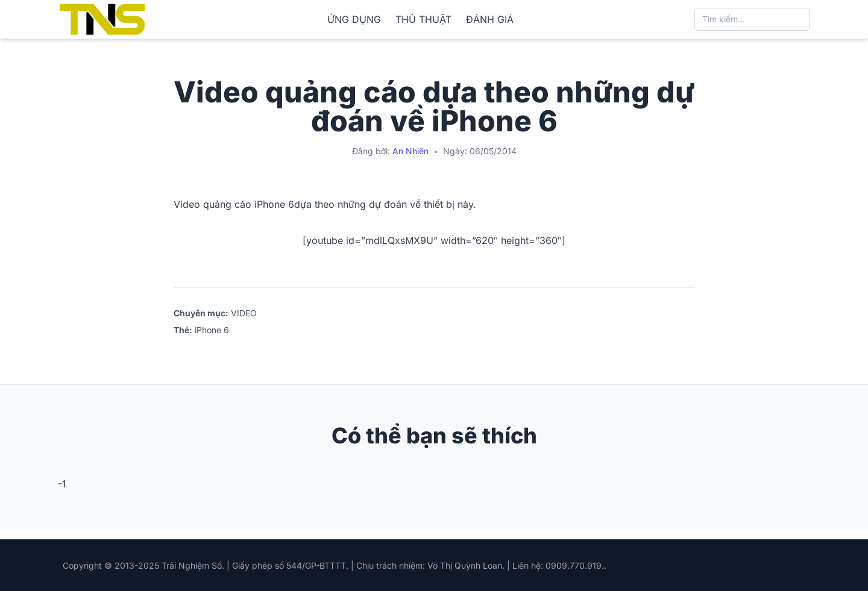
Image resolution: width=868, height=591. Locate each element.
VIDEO (244, 313)
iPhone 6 (212, 330)
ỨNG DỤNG (354, 19)
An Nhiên (410, 151)
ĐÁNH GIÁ (490, 19)
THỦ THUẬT (423, 19)
